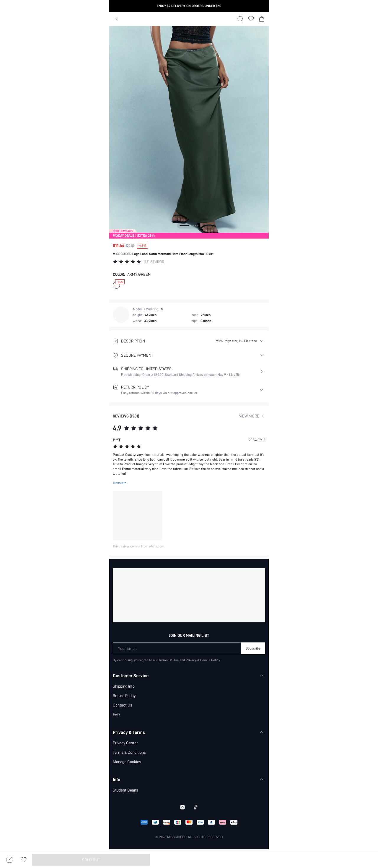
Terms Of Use (168, 660)
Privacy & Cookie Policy (203, 660)
